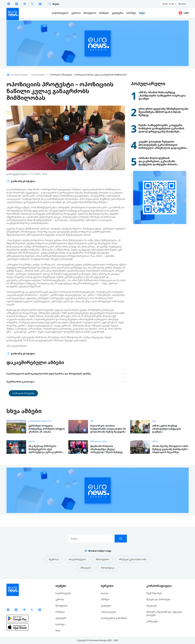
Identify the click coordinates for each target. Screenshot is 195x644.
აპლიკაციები (109, 612)
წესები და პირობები (158, 599)
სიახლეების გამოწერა (114, 618)
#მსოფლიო (102, 559)
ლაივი (105, 593)
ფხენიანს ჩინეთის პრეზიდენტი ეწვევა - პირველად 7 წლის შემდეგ (106, 449)
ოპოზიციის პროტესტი (23, 393)
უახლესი (106, 606)
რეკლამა (152, 606)
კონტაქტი (152, 621)
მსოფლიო (61, 606)
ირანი (155, 441)
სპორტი (60, 624)
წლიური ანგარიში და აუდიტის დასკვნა (164, 613)
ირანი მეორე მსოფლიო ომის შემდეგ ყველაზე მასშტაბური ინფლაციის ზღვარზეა (170, 449)
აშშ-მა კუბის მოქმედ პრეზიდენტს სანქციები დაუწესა (167, 429)
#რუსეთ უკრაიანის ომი (133, 559)
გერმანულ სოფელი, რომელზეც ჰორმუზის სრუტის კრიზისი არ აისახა (47, 429)
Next (58, 631)
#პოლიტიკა (108, 568)
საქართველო (63, 593)
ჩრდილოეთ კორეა (99, 441)
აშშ (92, 421)
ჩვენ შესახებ (154, 593)
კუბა (154, 421)
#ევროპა (54, 559)
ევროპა (32, 441)
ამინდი (105, 599)
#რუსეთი (86, 568)
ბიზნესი (60, 612)
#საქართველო (77, 559)
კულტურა (61, 618)
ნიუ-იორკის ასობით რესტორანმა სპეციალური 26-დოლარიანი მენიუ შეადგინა (108, 429)
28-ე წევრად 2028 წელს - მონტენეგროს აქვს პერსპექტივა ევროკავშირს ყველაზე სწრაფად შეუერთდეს (45, 449)
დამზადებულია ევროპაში (40, 421)
